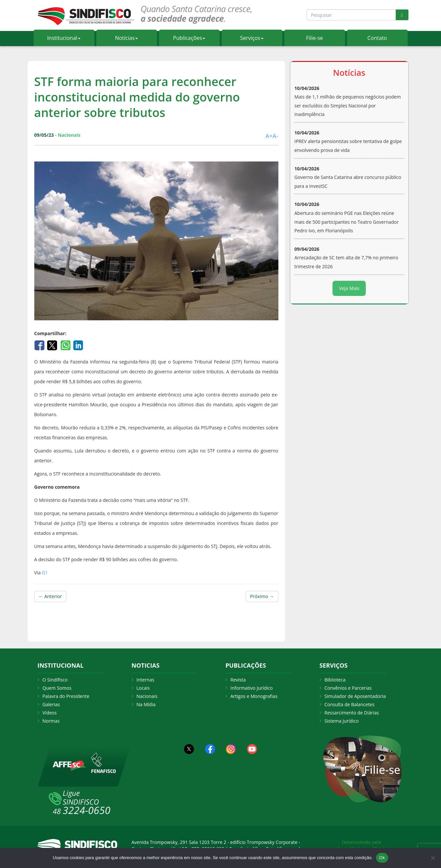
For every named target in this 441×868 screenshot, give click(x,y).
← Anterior (50, 596)
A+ (269, 136)
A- (275, 136)
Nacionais (147, 696)
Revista (238, 680)
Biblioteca (335, 680)
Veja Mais (349, 288)
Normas (51, 721)
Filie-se (315, 38)
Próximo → (262, 596)
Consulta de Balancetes (350, 704)
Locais (143, 688)
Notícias (127, 38)
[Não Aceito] (433, 858)
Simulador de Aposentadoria (355, 696)
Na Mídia (146, 704)
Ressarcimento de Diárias (352, 713)
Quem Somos (57, 688)
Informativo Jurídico (252, 688)
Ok (382, 858)
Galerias (51, 704)
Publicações (189, 38)
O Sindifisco (55, 680)
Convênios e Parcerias (348, 688)
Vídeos (50, 713)
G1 (44, 573)
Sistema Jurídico (342, 721)
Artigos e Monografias (254, 696)
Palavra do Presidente (66, 696)
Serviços (252, 38)
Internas (145, 680)
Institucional (64, 38)
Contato (377, 38)
